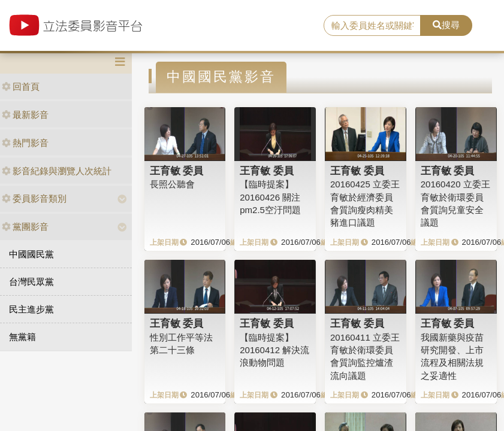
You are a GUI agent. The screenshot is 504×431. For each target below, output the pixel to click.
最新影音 (25, 115)
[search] (372, 26)
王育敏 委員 (177, 171)
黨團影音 (25, 227)
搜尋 (446, 25)
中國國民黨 (31, 254)
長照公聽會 (172, 184)
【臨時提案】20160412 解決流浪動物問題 (274, 350)
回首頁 (21, 86)
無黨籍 (22, 337)
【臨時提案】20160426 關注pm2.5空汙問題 (270, 197)
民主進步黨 (31, 309)
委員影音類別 (34, 198)
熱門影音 (25, 143)
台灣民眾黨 (31, 282)
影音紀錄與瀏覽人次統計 (57, 171)
